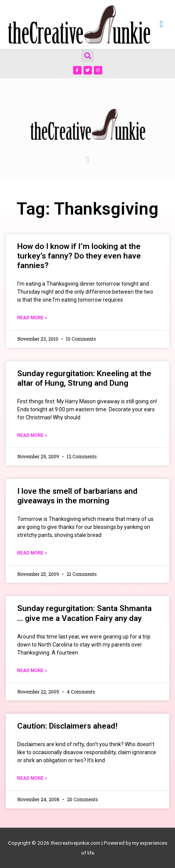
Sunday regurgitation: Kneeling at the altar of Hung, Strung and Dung (84, 378)
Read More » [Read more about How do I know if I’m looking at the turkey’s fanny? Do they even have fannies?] (32, 318)
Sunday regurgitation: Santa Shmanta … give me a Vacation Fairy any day (84, 613)
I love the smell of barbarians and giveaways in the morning (77, 496)
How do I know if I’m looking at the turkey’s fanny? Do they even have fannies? (79, 256)
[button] (87, 56)
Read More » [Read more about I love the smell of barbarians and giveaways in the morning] (32, 553)
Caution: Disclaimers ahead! (67, 726)
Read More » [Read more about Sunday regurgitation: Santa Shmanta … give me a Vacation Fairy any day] (32, 671)
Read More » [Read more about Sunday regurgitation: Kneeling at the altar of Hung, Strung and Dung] (32, 435)
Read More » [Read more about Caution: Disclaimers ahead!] (32, 778)
